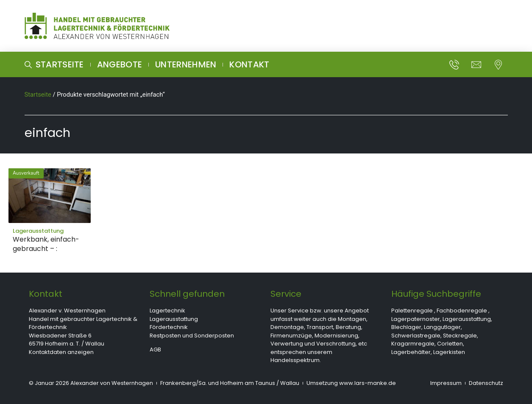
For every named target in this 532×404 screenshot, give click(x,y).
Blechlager (406, 327)
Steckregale (460, 336)
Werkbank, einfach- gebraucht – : (46, 244)
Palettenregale (412, 311)
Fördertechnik (169, 327)
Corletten (450, 344)
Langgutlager (442, 327)
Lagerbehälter (411, 352)
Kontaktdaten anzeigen (61, 352)
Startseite (38, 95)
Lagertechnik (167, 311)
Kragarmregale (413, 344)
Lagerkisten (449, 352)
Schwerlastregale (416, 336)
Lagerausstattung (174, 319)
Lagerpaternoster (416, 319)
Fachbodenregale (462, 311)
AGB (155, 350)
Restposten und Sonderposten (192, 336)
